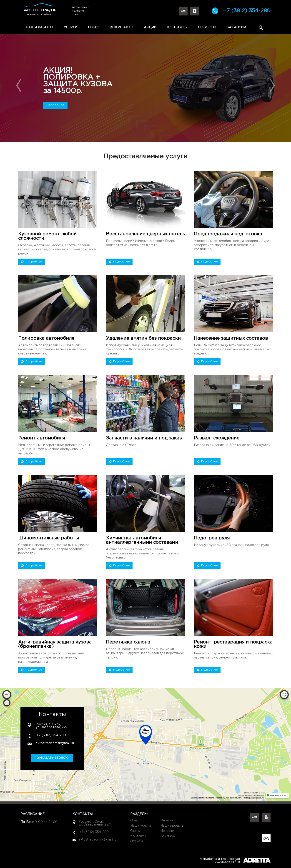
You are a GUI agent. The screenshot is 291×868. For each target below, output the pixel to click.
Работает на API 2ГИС (253, 793)
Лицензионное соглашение (251, 795)
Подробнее (55, 105)
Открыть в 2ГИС (279, 796)
